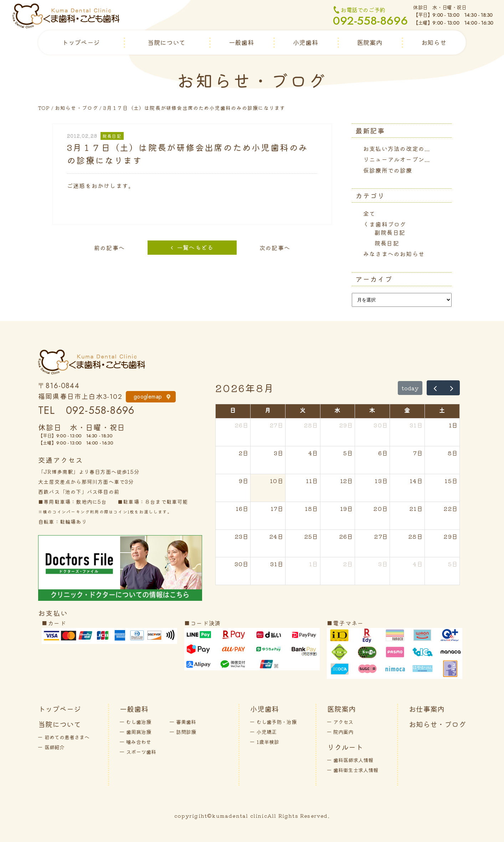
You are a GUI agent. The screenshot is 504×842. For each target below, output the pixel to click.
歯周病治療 (139, 732)
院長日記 (387, 243)
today (410, 388)
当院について (166, 42)
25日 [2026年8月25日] (312, 536)
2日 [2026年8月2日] (244, 453)
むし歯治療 (139, 722)
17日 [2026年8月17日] (277, 508)
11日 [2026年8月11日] (312, 481)
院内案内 (343, 732)
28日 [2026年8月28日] (416, 536)
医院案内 (370, 42)
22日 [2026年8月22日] (451, 508)
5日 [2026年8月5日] (348, 453)
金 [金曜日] (407, 410)
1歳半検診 (268, 742)
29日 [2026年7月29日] (346, 425)
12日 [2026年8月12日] (347, 481)
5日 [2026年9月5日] (453, 564)
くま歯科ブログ (385, 224)
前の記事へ (109, 248)
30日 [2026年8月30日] (242, 564)
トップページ (81, 42)
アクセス (343, 722)
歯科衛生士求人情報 (356, 770)
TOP (44, 108)
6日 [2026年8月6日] (383, 453)
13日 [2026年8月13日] (381, 481)
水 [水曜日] (337, 410)
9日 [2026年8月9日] (244, 481)
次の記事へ (275, 248)
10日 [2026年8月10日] (277, 481)
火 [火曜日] (303, 410)
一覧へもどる (195, 247)
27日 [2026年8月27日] (381, 536)
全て (369, 213)
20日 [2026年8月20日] (381, 508)
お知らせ (434, 42)
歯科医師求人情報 (353, 760)
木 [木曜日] (372, 410)
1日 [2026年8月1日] (453, 425)
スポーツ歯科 (141, 752)
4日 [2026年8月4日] (313, 453)
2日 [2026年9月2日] (348, 564)
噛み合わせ (139, 742)
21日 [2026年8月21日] (416, 508)
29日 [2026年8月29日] (451, 536)
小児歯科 (305, 42)
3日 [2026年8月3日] (279, 453)
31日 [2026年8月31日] (277, 564)
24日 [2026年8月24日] (277, 536)
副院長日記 (390, 232)
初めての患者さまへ (67, 737)
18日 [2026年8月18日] (312, 508)
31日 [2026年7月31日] (416, 425)
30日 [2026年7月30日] (381, 425)
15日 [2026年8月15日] (451, 481)
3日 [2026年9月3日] (383, 564)
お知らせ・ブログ (77, 108)
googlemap (148, 397)
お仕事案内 (427, 709)
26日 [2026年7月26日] (242, 425)
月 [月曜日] (268, 410)
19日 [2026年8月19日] (347, 508)
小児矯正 (267, 732)
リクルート (345, 747)
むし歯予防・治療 (277, 722)
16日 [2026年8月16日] (242, 508)
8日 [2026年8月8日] (453, 453)
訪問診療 (186, 732)
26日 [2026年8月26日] (346, 536)
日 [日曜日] (233, 410)
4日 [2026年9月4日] (418, 564)
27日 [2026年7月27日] (277, 425)
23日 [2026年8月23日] (242, 536)
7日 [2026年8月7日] (418, 453)
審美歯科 (186, 722)
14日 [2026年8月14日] (416, 481)
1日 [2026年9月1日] (314, 564)
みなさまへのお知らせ (394, 254)
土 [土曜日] (442, 410)
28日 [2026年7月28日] (311, 425)
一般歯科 (241, 42)
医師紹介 (55, 747)
